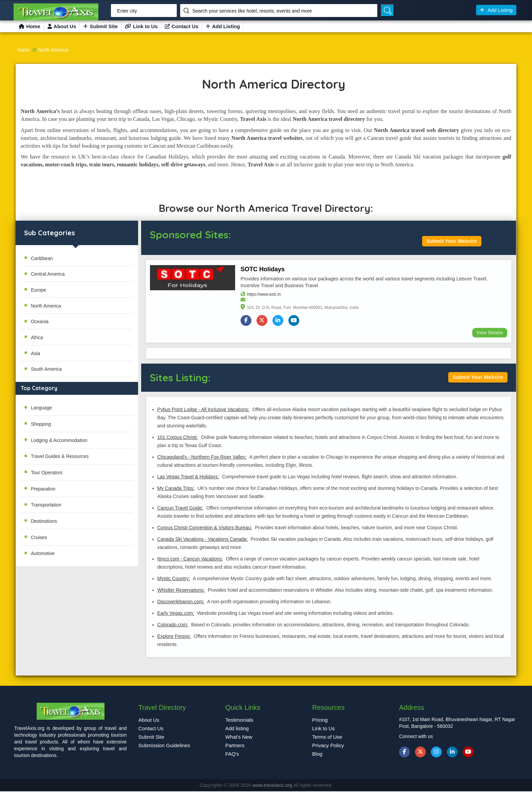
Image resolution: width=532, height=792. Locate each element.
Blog (317, 754)
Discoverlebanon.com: (181, 602)
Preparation (43, 489)
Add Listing (496, 10)
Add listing (237, 729)
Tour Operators (47, 473)
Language (41, 408)
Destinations (44, 521)
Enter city (127, 11)
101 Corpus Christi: (177, 438)
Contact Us (182, 26)
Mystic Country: (173, 579)
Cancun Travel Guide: (180, 509)
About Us (62, 26)
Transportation (46, 505)
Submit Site (100, 26)
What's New (239, 737)
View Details (489, 333)
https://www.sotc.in (264, 295)
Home (30, 26)
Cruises (39, 537)
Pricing (320, 720)
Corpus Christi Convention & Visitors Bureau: (204, 528)
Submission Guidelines (164, 746)
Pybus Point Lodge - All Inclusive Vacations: (203, 410)
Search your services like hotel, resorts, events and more (252, 11)
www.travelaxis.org (273, 786)
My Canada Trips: (176, 489)
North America (53, 50)
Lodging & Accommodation (59, 440)
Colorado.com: (173, 625)
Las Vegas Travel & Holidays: (188, 477)
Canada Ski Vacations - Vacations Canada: (202, 540)
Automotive (43, 553)
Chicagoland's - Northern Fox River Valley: (202, 458)
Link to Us (141, 26)
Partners (235, 746)
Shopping (41, 424)
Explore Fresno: (174, 637)
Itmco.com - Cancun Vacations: (190, 559)
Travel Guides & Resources (60, 456)
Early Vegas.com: (176, 614)
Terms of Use (327, 737)
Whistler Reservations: (181, 591)
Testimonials (239, 720)
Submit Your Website (452, 241)
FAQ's (232, 754)
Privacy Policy (328, 746)
